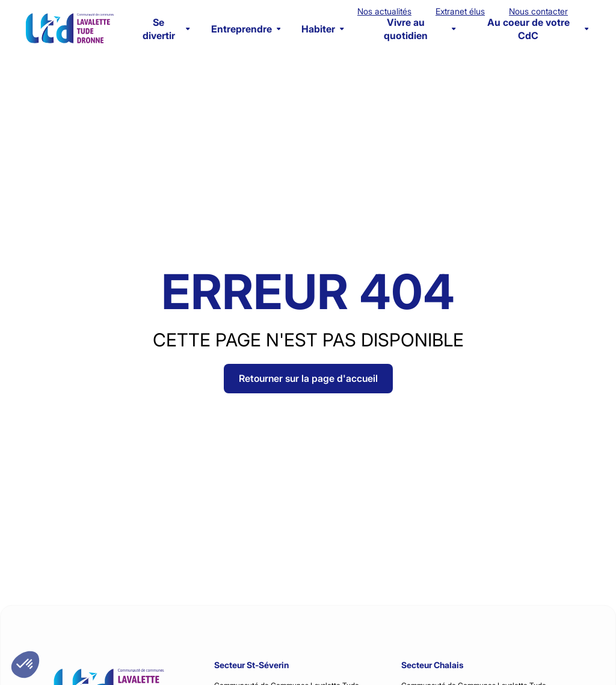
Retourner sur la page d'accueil (308, 378)
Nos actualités (384, 11)
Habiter (323, 29)
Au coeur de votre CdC (538, 29)
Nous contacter (538, 11)
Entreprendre (246, 29)
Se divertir (166, 29)
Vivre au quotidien (420, 29)
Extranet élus (460, 11)
